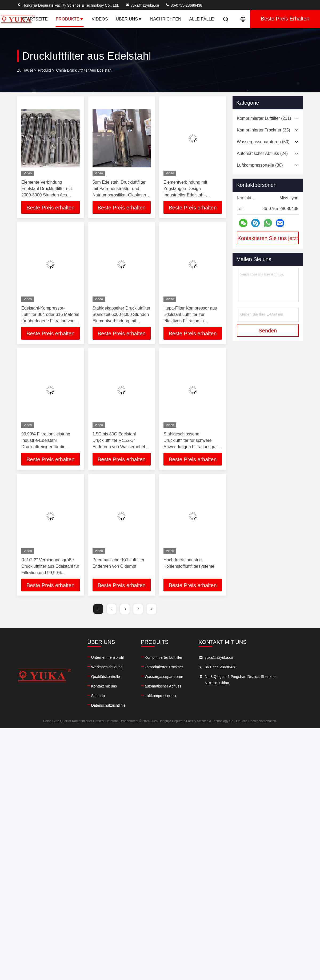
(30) (260, 165)
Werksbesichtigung (112, 667)
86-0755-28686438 (184, 5)
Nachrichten (166, 19)
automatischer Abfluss (172, 686)
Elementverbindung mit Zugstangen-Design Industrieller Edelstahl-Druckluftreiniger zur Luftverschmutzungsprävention (193, 195)
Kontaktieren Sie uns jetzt (268, 238)
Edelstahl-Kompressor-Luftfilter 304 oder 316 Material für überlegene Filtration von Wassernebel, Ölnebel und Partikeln (50, 321)
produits (45, 70)
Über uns (129, 19)
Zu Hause (25, 70)
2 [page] (111, 609)
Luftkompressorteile (170, 696)
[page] (138, 609)
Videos (100, 19)
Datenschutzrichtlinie (113, 705)
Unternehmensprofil (112, 657)
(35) (263, 130)
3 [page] (125, 609)
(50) (263, 142)
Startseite (35, 19)
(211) (264, 118)
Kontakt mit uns (109, 686)
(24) (262, 153)
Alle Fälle (202, 19)
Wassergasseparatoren (173, 677)
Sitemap (103, 696)
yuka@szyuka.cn (142, 5)
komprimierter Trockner (173, 667)
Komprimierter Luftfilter (173, 657)
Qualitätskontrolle (110, 677)
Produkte (70, 19)
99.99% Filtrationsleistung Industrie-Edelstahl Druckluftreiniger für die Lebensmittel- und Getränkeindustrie (46, 447)
